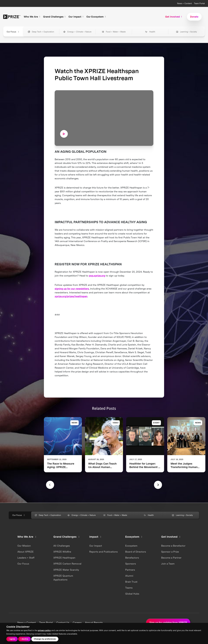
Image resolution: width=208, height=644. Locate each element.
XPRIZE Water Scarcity (66, 570)
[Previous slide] (50, 485)
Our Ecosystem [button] (96, 17)
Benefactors (132, 558)
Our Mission (24, 546)
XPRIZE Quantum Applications (63, 578)
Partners (130, 570)
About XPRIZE (25, 552)
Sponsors (131, 564)
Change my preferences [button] (45, 639)
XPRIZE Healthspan (64, 558)
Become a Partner (171, 558)
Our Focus (23, 564)
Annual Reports (94, 623)
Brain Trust (131, 582)
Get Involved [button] (174, 17)
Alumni (129, 576)
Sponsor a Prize (170, 552)
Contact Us (63, 623)
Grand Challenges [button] (55, 17)
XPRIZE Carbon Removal (67, 564)
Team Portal (199, 3)
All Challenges (62, 546)
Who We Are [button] (32, 17)
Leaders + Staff (26, 558)
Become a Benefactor (173, 546)
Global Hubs (132, 594)
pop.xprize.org (97, 276)
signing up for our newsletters (72, 289)
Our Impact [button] (76, 17)
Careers (77, 623)
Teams (129, 588)
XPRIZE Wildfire (62, 552)
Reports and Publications (103, 552)
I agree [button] (12, 639)
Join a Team (168, 564)
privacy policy (44, 630)
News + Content (184, 3)
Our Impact (96, 546)
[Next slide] (158, 485)
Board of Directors (136, 552)
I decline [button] (24, 639)
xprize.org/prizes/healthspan (71, 296)
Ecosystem (131, 546)
